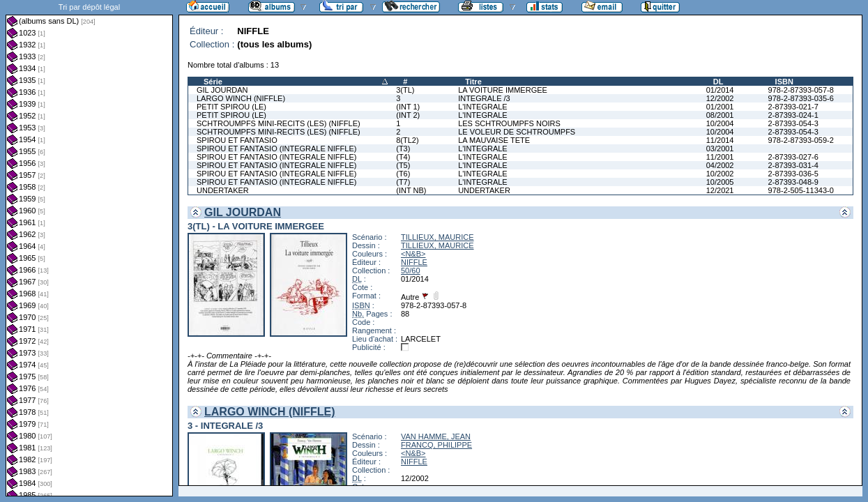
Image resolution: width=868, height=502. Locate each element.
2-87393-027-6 (793, 157)
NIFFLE (414, 262)
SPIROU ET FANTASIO (237, 140)
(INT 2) (408, 115)
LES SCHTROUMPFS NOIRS (509, 123)
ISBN (784, 82)
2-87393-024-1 (793, 115)
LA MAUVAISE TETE (494, 140)
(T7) (403, 182)
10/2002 (720, 174)
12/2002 (720, 98)
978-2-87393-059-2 (801, 140)
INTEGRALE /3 (484, 98)
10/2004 (720, 123)
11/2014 (720, 140)
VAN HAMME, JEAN (436, 436)
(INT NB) (411, 190)
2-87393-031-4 (793, 165)
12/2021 (720, 190)
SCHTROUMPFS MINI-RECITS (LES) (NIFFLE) (279, 123)
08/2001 (720, 115)
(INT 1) (408, 107)
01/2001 (720, 107)
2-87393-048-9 (793, 182)
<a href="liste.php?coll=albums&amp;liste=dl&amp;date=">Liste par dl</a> (89, 248)
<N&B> (413, 254)
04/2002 (720, 165)
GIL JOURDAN (222, 90)
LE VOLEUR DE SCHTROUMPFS (517, 132)
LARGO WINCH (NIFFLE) (241, 98)
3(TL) (405, 90)
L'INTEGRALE (483, 107)
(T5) (403, 165)
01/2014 (720, 90)
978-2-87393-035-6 (801, 98)
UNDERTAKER (223, 190)
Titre (473, 82)
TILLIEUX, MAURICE (437, 237)
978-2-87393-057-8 (801, 90)
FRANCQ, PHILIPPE (436, 445)
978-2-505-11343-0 (801, 190)
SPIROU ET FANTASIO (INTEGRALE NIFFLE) (276, 149)
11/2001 (720, 157)
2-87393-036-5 (793, 174)
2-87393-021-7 (793, 107)
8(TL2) (407, 140)
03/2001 (720, 149)
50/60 (411, 271)
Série (213, 82)
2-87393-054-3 (793, 123)
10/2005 (720, 182)
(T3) (403, 149)
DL (718, 82)
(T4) (403, 157)
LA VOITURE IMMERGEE (503, 90)
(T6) (403, 174)
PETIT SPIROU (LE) (231, 107)
